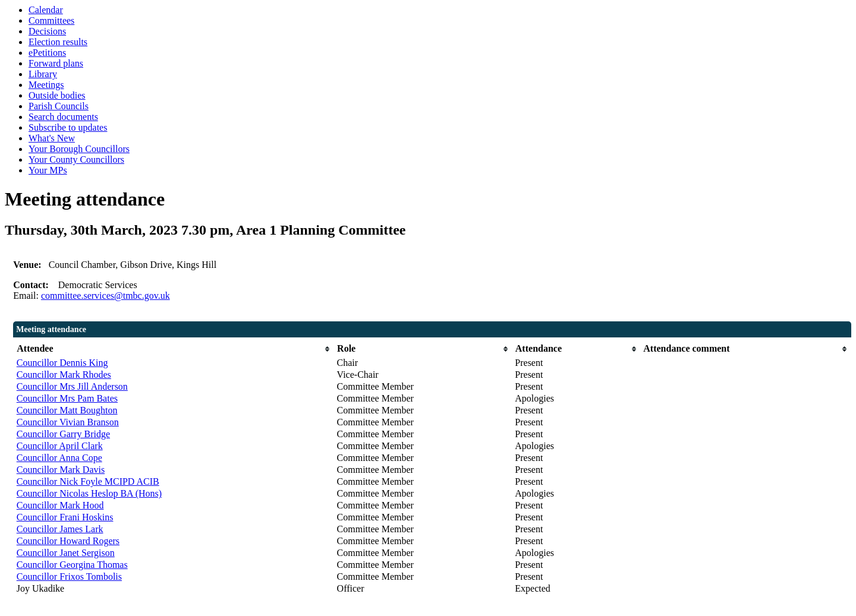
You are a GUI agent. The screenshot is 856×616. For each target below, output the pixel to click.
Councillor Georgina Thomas (72, 565)
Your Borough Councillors (79, 149)
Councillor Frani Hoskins (65, 517)
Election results (58, 42)
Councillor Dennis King (62, 363)
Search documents (63, 117)
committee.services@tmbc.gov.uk (106, 296)
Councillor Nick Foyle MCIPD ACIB (88, 481)
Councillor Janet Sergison (66, 553)
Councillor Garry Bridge (63, 434)
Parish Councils (59, 106)
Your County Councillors (76, 159)
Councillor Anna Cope (59, 458)
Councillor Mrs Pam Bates (67, 398)
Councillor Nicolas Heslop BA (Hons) (89, 493)
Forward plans (56, 63)
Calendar (46, 10)
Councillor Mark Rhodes (64, 375)
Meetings (46, 85)
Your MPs (48, 170)
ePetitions (47, 53)
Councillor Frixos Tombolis (69, 576)
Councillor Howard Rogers (68, 541)
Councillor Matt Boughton (67, 410)
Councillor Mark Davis (61, 470)
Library (43, 74)
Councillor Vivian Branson (68, 422)
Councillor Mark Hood (60, 505)
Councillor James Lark (60, 529)
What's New (52, 138)
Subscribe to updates (68, 127)
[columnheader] (174, 349)
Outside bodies (57, 95)
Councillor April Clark (60, 446)
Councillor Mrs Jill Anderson (72, 386)
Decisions (47, 31)
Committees (51, 20)
